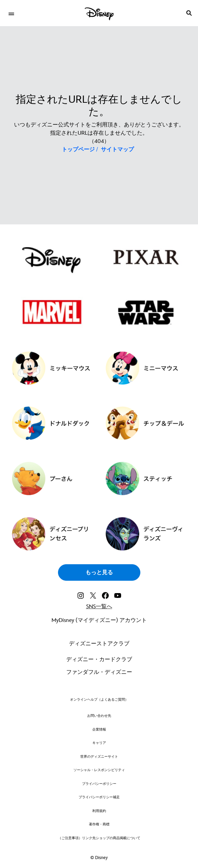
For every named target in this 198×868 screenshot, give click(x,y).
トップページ (78, 150)
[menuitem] (11, 13)
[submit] (189, 13)
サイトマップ (117, 150)
